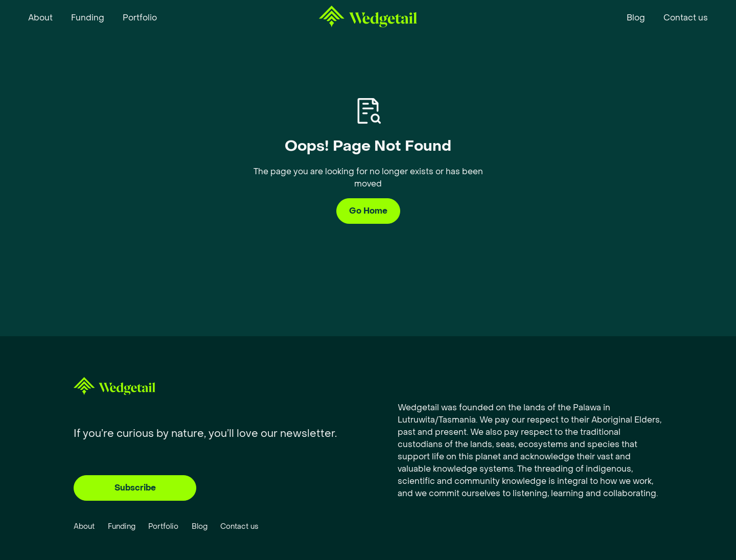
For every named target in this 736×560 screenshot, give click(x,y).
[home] (368, 18)
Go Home (368, 211)
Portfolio (163, 527)
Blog (200, 527)
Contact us (239, 527)
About (84, 527)
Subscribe (135, 488)
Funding (122, 527)
